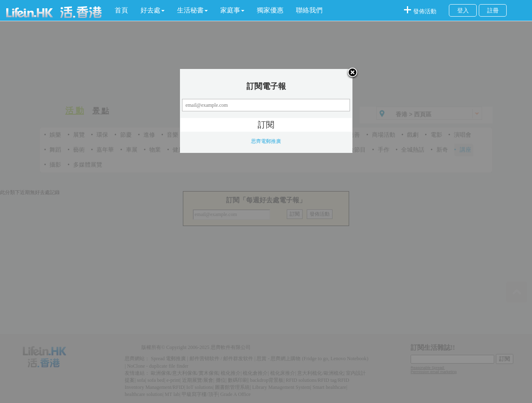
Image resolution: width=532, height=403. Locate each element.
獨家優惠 (270, 10)
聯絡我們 (309, 10)
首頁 (121, 10)
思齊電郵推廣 (266, 141)
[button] (153, 10)
